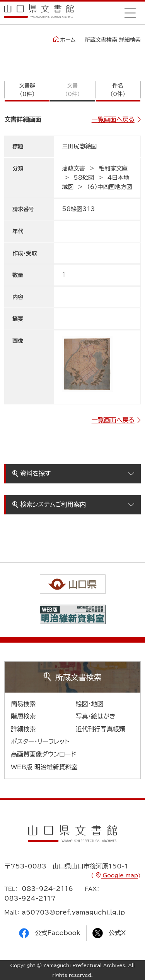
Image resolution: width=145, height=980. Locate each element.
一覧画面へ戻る (113, 119)
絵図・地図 (90, 704)
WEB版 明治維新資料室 (44, 767)
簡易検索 (23, 704)
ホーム (64, 40)
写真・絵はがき (96, 716)
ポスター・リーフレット (40, 741)
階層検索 (23, 716)
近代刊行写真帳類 (101, 729)
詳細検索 (23, 729)
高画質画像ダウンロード (43, 754)
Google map (119, 875)
